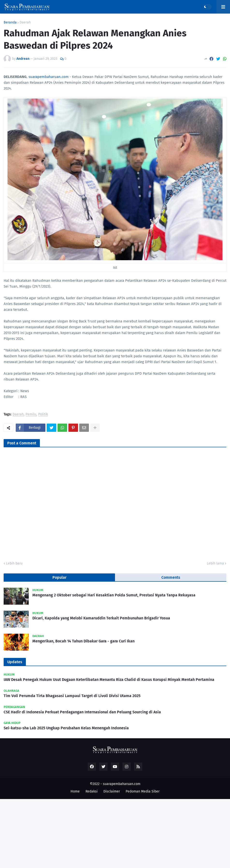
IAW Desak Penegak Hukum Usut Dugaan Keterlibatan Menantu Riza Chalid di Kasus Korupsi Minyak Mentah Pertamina (109, 680)
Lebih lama (215, 563)
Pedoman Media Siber (143, 791)
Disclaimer (112, 791)
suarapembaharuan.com (49, 77)
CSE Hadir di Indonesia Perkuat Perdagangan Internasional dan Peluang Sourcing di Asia (82, 712)
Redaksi (92, 791)
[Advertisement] (115, 833)
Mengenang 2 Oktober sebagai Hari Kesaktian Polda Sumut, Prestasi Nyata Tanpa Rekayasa (114, 595)
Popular (59, 577)
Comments (171, 577)
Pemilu (31, 415)
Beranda (10, 23)
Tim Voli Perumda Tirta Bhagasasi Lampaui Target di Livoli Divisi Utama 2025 (72, 696)
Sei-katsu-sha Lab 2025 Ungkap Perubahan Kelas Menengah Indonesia (66, 728)
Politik (43, 415)
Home (75, 791)
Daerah (25, 23)
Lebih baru (14, 563)
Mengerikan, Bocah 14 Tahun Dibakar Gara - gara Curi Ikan (83, 641)
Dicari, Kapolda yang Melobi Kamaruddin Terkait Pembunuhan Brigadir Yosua (101, 618)
